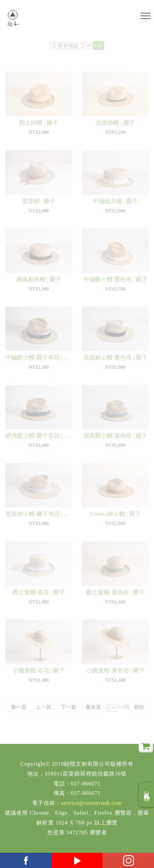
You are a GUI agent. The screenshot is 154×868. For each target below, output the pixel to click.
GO (98, 45)
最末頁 (93, 707)
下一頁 (68, 707)
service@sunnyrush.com (91, 803)
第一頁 (19, 707)
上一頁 (43, 707)
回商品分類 (147, 795)
